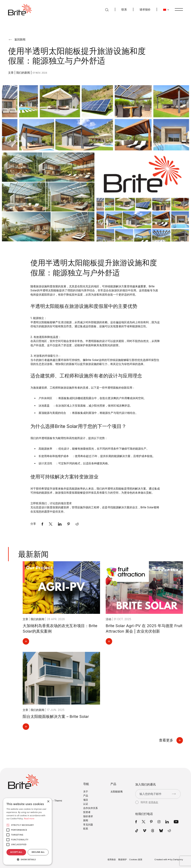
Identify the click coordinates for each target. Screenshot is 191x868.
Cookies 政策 (136, 860)
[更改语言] (166, 10)
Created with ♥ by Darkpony (169, 859)
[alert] (28, 831)
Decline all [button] (38, 852)
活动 (109, 619)
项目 (86, 800)
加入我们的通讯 (146, 785)
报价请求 (88, 816)
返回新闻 (17, 39)
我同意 (147, 802)
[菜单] (179, 9)
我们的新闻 (23, 73)
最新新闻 (33, 554)
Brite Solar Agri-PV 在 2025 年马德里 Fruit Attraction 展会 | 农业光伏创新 (144, 628)
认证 (86, 804)
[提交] (174, 794)
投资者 (87, 812)
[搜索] (107, 10)
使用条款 (153, 802)
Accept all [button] (16, 852)
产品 (86, 796)
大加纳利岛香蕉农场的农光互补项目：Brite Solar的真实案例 (60, 628)
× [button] (48, 802)
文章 (11, 73)
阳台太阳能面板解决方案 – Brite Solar (56, 716)
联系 (124, 10)
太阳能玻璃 (116, 792)
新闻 (86, 820)
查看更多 (171, 740)
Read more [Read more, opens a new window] (29, 819)
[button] (28, 860)
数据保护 (123, 860)
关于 (86, 792)
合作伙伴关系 (90, 808)
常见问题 (88, 825)
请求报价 (145, 10)
